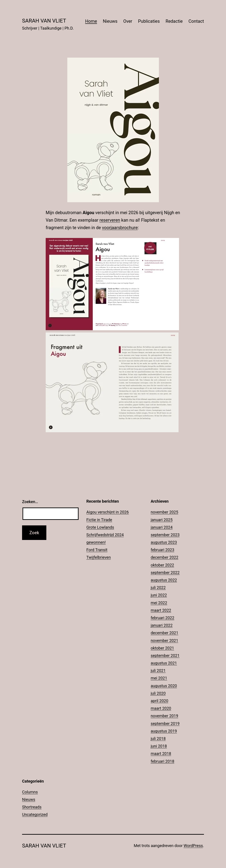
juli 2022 (158, 588)
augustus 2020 (164, 686)
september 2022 (165, 573)
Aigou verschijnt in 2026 (107, 512)
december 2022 (165, 557)
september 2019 (165, 724)
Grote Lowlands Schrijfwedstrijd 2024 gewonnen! (105, 535)
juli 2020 (158, 693)
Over (128, 21)
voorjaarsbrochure (120, 228)
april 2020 (160, 701)
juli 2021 (158, 671)
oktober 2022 (162, 565)
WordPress (193, 846)
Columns (30, 792)
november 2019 (165, 716)
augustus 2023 (164, 542)
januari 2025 (162, 520)
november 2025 (165, 512)
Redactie (174, 21)
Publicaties (149, 21)
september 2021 (165, 656)
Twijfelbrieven (99, 557)
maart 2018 (161, 754)
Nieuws (110, 21)
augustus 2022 (164, 580)
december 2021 (165, 633)
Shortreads (32, 807)
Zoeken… (30, 502)
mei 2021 (159, 678)
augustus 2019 (164, 731)
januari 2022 (162, 625)
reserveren (110, 220)
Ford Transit (97, 550)
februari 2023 (163, 550)
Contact (196, 21)
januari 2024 (162, 527)
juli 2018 (158, 739)
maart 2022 (161, 610)
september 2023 (165, 535)
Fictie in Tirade (99, 520)
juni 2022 (159, 595)
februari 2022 (163, 618)
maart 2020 (161, 708)
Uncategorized (35, 814)
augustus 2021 (164, 663)
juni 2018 (159, 746)
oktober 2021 (162, 648)
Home (91, 21)
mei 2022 (159, 603)
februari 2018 (163, 761)
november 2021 (165, 641)
